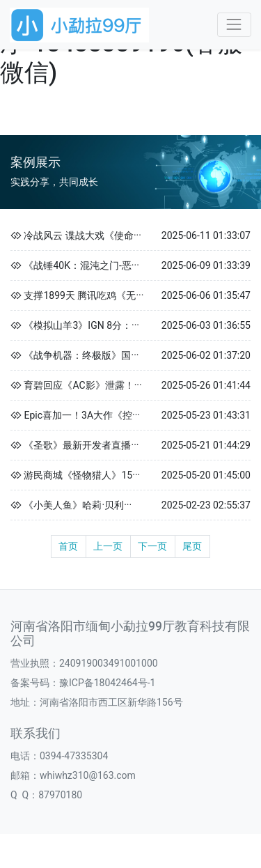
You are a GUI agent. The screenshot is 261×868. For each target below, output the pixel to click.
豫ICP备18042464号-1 (107, 683)
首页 (68, 546)
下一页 (152, 546)
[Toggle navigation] (234, 25)
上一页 (108, 546)
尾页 (192, 546)
